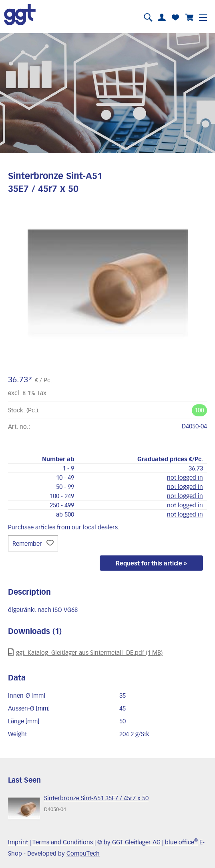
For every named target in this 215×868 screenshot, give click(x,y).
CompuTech (83, 853)
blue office (181, 842)
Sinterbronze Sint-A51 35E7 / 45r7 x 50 (96, 798)
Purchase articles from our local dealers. (64, 527)
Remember (33, 543)
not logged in (185, 477)
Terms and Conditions (63, 842)
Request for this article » (151, 563)
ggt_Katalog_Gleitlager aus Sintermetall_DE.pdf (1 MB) (85, 652)
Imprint (18, 842)
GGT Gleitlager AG (136, 842)
